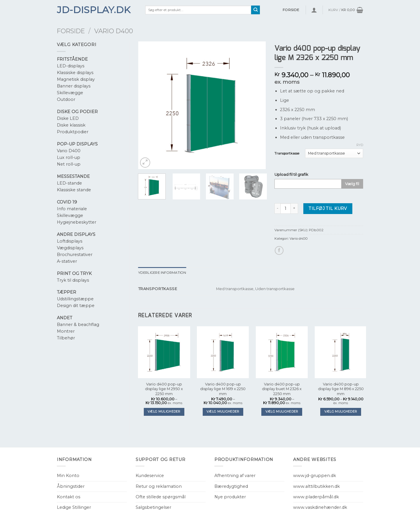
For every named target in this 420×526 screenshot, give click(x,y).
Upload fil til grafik (291, 174)
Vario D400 (69, 151)
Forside (71, 31)
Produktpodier (73, 132)
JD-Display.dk (94, 10)
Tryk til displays (73, 280)
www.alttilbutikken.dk (316, 486)
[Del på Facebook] (279, 250)
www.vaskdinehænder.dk (320, 507)
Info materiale (72, 209)
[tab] (162, 273)
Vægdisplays (70, 248)
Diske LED (68, 118)
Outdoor (66, 99)
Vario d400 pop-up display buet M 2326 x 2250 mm (282, 389)
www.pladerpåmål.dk (316, 497)
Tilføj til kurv (328, 208)
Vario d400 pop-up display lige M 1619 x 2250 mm (223, 389)
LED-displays (71, 66)
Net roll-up (69, 164)
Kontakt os (69, 497)
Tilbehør (66, 338)
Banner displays (74, 86)
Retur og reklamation (159, 486)
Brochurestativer (75, 255)
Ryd (360, 145)
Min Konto (68, 476)
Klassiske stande (74, 190)
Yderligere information (162, 273)
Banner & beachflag (78, 325)
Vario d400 (114, 31)
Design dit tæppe (76, 306)
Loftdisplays (70, 241)
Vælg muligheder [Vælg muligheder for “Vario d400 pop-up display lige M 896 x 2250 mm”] (341, 412)
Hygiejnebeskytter (77, 222)
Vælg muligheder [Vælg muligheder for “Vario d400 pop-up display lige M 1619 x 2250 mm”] (223, 412)
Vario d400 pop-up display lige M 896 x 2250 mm (341, 389)
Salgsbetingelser (153, 507)
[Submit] (256, 10)
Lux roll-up (69, 157)
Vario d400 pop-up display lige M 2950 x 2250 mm (164, 389)
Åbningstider (71, 486)
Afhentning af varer (235, 476)
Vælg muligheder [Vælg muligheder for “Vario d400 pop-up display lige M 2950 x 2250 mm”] (164, 412)
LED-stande (69, 183)
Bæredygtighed (231, 486)
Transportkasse (287, 153)
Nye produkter (230, 497)
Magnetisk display (76, 79)
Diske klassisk (71, 125)
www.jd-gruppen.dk (315, 476)
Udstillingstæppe (75, 299)
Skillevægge (70, 93)
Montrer (66, 331)
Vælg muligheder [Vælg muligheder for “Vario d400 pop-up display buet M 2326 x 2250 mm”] (282, 412)
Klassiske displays (75, 73)
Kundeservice (150, 476)
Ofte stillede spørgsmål (161, 497)
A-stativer (67, 261)
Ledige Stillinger (74, 507)
